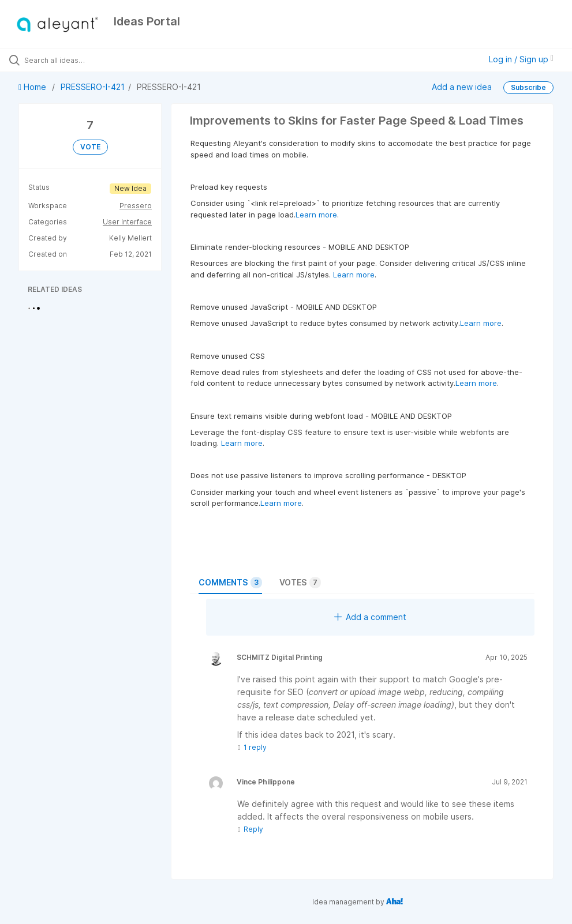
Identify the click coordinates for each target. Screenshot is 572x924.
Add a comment (370, 617)
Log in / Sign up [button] (521, 59)
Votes (300, 583)
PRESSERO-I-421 (93, 87)
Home (33, 87)
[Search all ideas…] (78, 60)
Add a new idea (462, 86)
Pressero (136, 206)
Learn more (316, 215)
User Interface (127, 222)
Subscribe (528, 87)
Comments (230, 583)
